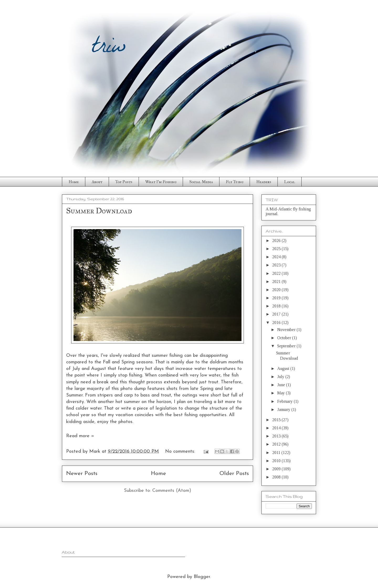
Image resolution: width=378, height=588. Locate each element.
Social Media (201, 182)
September (287, 346)
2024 (277, 257)
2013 (277, 436)
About (97, 182)
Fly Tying (235, 182)
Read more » (80, 436)
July (281, 377)
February (285, 401)
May (282, 393)
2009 (277, 469)
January (284, 409)
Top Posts (124, 182)
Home (74, 182)
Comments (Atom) (172, 491)
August (284, 368)
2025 (277, 249)
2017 (277, 314)
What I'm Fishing (161, 182)
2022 (277, 273)
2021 (277, 282)
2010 (277, 461)
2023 (277, 265)
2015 (277, 420)
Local (290, 182)
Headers (264, 182)
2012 (277, 444)
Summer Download (99, 211)
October (285, 338)
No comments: (181, 452)
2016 (277, 323)
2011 (277, 453)
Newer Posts (82, 474)
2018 (277, 306)
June (282, 385)
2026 (277, 241)
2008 (277, 477)
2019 (277, 298)
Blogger (202, 577)
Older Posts (234, 474)
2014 (277, 428)
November (287, 330)
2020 (277, 290)
